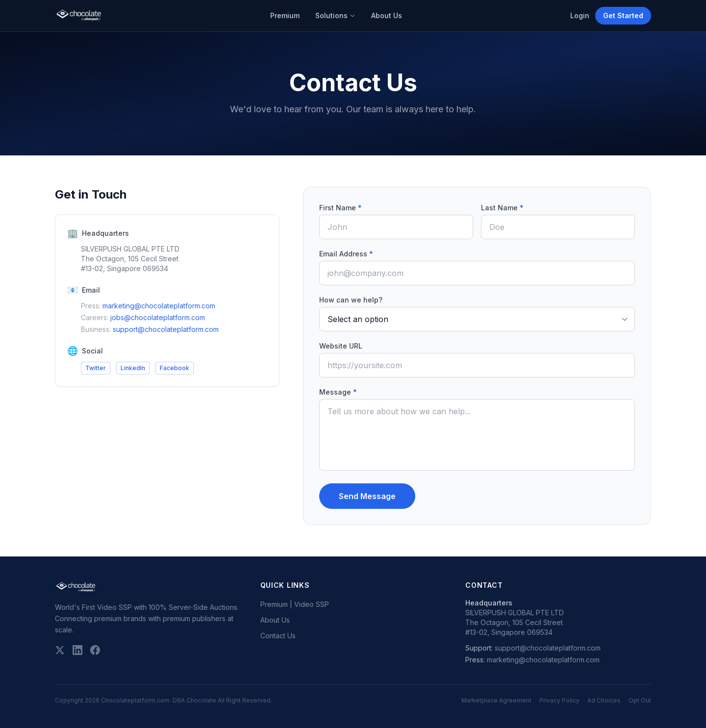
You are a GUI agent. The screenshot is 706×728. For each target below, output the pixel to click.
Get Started (623, 15)
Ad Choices (604, 700)
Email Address (346, 254)
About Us (387, 15)
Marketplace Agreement (496, 700)
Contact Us (278, 636)
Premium (285, 15)
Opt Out (640, 700)
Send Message (367, 496)
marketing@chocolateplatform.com (159, 306)
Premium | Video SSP (295, 604)
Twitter (96, 368)
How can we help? (351, 300)
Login (580, 15)
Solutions (335, 15)
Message (338, 392)
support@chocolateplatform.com (166, 329)
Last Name (502, 208)
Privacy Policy (559, 700)
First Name (340, 208)
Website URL (341, 346)
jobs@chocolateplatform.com (158, 317)
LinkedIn (133, 368)
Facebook (175, 368)
